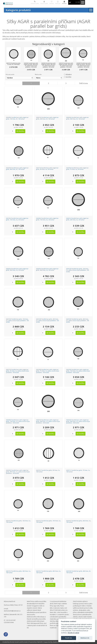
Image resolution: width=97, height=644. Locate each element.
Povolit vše (69, 638)
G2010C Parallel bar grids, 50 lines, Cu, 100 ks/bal (48, 471)
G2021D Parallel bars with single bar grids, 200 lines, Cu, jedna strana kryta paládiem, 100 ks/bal (48, 421)
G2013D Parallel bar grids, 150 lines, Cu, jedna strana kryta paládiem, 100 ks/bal (17, 321)
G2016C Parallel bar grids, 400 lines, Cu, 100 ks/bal (48, 572)
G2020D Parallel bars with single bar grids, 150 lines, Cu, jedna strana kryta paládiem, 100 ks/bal (18, 421)
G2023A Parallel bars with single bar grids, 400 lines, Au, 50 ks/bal (47, 269)
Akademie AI (57, 642)
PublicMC (40, 642)
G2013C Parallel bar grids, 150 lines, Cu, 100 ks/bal (48, 521)
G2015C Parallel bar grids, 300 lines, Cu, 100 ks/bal (18, 572)
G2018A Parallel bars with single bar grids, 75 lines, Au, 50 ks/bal (77, 169)
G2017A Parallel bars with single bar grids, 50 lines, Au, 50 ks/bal (47, 169)
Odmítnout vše (85, 638)
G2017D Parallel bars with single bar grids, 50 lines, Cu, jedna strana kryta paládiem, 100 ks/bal (18, 371)
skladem (69, 74)
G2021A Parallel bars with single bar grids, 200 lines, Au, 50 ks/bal (77, 219)
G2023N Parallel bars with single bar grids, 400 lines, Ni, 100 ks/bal (17, 169)
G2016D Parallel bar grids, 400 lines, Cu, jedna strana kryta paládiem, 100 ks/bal (78, 321)
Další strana (83, 83)
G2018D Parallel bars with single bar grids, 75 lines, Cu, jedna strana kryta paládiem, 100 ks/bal (48, 371)
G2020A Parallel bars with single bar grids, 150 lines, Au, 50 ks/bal (47, 219)
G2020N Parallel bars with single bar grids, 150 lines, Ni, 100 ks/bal (17, 118)
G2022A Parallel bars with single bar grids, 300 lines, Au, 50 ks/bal (17, 269)
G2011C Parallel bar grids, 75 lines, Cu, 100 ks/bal (78, 471)
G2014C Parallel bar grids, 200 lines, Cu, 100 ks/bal (79, 521)
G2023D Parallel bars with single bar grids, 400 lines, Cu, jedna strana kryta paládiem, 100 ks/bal (18, 472)
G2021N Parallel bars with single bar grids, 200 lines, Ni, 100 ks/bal (47, 118)
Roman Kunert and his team (19, 642)
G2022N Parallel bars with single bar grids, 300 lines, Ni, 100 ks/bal (78, 118)
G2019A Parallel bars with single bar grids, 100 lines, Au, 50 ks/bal (17, 219)
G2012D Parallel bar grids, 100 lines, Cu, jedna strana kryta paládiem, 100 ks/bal (78, 270)
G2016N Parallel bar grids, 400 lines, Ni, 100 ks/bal (79, 572)
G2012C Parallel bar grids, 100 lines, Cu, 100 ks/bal (18, 521)
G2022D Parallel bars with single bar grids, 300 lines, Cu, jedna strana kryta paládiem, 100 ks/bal (78, 421)
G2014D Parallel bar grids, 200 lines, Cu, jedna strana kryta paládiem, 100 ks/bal (47, 321)
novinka (68, 77)
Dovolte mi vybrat (73, 633)
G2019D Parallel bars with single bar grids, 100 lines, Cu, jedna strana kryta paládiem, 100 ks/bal (78, 371)
